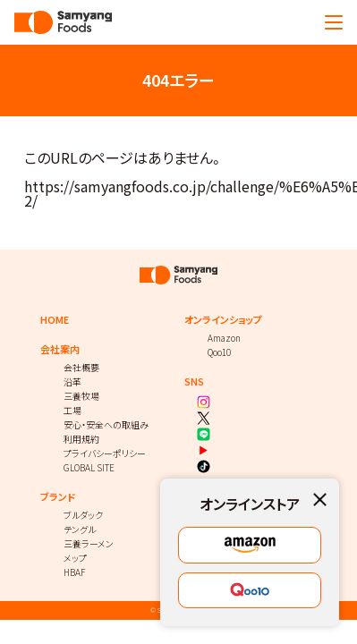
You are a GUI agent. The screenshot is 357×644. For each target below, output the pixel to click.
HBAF (74, 572)
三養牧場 (81, 396)
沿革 (72, 381)
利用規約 (81, 439)
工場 (72, 410)
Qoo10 (219, 352)
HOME (55, 320)
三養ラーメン (89, 543)
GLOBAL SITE (89, 467)
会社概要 (81, 367)
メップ (75, 558)
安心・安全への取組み (106, 424)
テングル (80, 529)
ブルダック (83, 515)
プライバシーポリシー (105, 453)
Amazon (224, 338)
